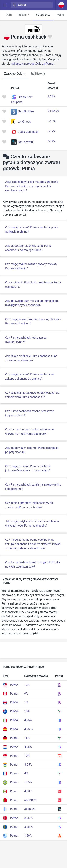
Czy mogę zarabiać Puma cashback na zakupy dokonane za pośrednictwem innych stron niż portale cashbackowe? (33, 544)
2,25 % (28, 818)
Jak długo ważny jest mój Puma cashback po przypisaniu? (32, 450)
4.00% (28, 791)
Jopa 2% (30, 809)
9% (26, 694)
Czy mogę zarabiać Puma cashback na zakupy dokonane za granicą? (30, 376)
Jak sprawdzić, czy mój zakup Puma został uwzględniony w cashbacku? (32, 303)
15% (27, 738)
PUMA (14, 685)
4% (26, 773)
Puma (14, 694)
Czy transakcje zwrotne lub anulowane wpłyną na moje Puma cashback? (29, 432)
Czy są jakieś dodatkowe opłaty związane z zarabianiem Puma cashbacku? (32, 395)
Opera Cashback (28, 132)
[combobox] (31, 5)
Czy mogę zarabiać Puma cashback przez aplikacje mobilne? (32, 229)
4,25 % (28, 729)
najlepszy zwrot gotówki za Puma (32, 64)
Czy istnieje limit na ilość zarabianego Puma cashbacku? (33, 285)
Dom (9, 15)
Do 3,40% (53, 111)
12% (27, 685)
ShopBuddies (26, 111)
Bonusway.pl (25, 142)
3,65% (51, 96)
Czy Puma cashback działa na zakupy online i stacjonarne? (33, 487)
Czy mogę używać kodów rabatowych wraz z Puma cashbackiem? (33, 321)
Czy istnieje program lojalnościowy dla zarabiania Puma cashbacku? (29, 505)
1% (26, 702)
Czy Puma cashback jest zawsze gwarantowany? (26, 340)
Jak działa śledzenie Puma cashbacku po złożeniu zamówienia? (31, 358)
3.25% (28, 765)
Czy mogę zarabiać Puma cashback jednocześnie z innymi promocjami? (28, 468)
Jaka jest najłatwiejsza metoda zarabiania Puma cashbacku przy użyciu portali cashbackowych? (32, 186)
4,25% (28, 720)
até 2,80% (30, 800)
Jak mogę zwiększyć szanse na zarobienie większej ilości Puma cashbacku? (32, 523)
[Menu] (5, 5)
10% (27, 711)
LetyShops (24, 122)
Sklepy (43, 15)
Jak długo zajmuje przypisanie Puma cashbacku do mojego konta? (28, 248)
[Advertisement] (33, 650)
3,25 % (28, 827)
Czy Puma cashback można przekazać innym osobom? (30, 413)
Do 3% (51, 121)
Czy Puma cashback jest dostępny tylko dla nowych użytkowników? (33, 564)
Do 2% (51, 131)
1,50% (28, 836)
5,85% (28, 782)
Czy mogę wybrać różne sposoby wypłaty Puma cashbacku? (31, 266)
